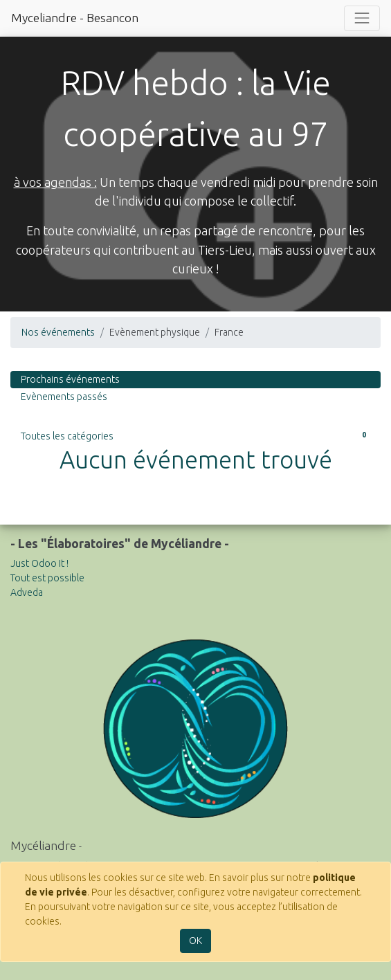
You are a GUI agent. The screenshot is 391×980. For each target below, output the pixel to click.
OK (195, 941)
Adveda (27, 592)
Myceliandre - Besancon (75, 18)
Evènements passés (64, 397)
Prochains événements (70, 379)
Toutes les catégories (195, 435)
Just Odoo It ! (39, 563)
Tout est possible (47, 578)
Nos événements (58, 332)
